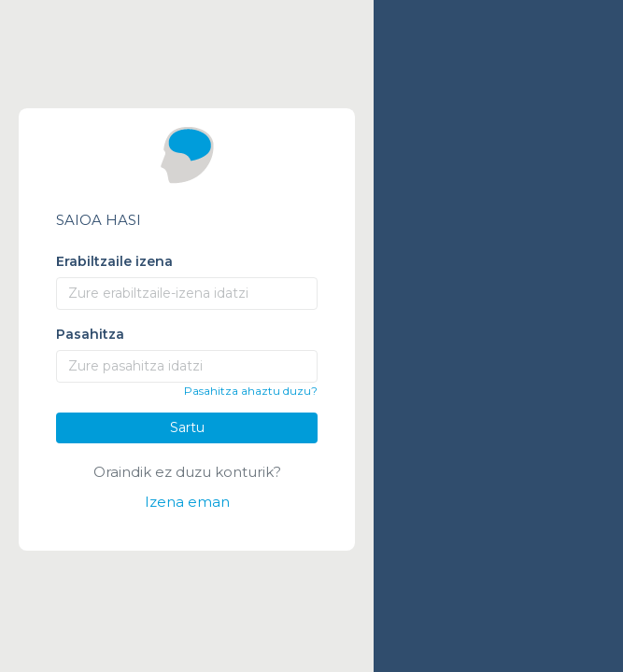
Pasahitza (90, 334)
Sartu (187, 427)
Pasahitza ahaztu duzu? (251, 391)
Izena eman (187, 502)
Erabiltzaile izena (114, 261)
